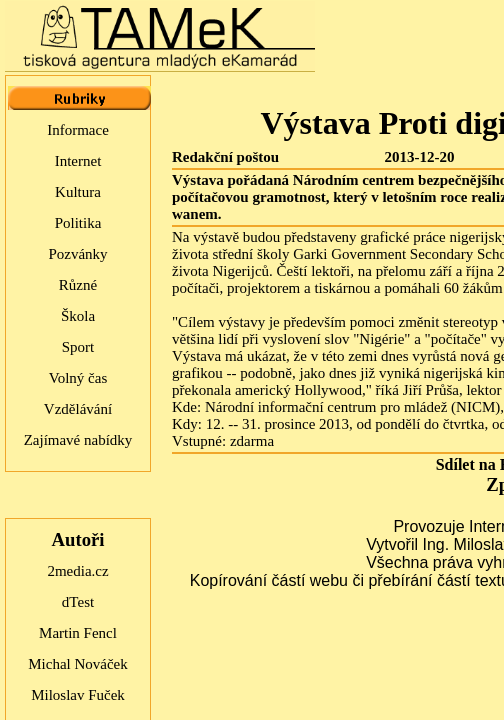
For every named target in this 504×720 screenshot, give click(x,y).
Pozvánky (77, 254)
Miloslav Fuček (78, 695)
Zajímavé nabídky (78, 440)
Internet (78, 161)
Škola (78, 316)
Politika (78, 223)
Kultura (78, 192)
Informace (78, 130)
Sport (78, 347)
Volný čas (78, 378)
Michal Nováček (78, 664)
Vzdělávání (78, 409)
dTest (78, 602)
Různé (78, 285)
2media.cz (77, 571)
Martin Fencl (78, 633)
